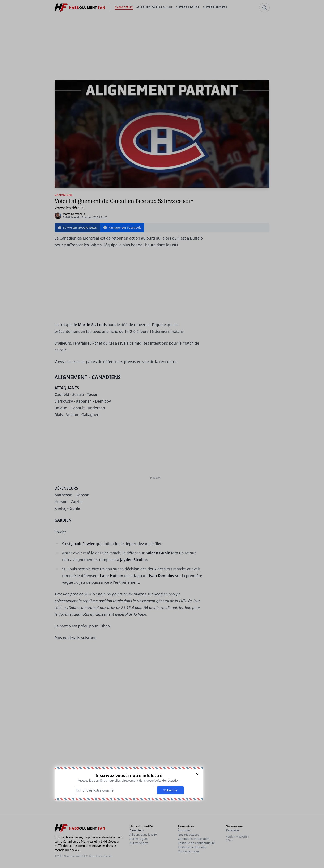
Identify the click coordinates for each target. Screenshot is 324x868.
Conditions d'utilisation (194, 839)
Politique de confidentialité (196, 843)
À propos (184, 830)
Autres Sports (139, 843)
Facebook (233, 830)
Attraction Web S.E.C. (76, 856)
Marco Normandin (74, 214)
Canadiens (137, 830)
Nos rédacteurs (188, 834)
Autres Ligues (139, 839)
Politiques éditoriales (192, 847)
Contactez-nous (189, 851)
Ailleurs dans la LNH (143, 834)
